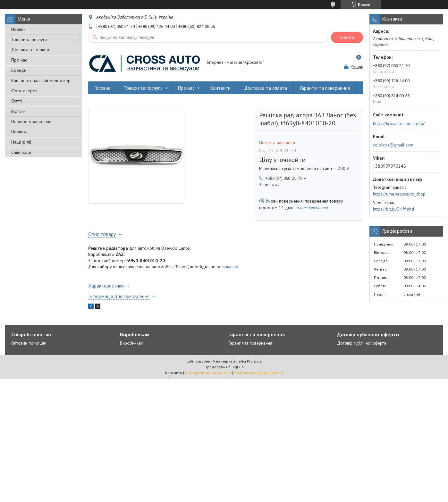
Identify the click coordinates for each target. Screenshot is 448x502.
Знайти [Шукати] (347, 37)
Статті (17, 101)
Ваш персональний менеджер (41, 80)
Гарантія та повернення (325, 88)
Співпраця (21, 152)
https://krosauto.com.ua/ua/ (399, 123)
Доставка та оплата (30, 50)
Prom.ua (254, 361)
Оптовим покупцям (29, 343)
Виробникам (132, 343)
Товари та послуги (29, 39)
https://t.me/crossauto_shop (399, 194)
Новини (18, 29)
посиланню (227, 267)
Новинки (19, 132)
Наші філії (21, 142)
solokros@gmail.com (393, 145)
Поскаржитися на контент (208, 373)
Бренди (19, 70)
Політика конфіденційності (258, 373)
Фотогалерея (24, 91)
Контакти (220, 88)
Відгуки (18, 111)
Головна (103, 88)
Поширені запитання (31, 121)
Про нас (19, 60)
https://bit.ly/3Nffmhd (393, 209)
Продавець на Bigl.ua (224, 367)
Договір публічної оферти (362, 343)
